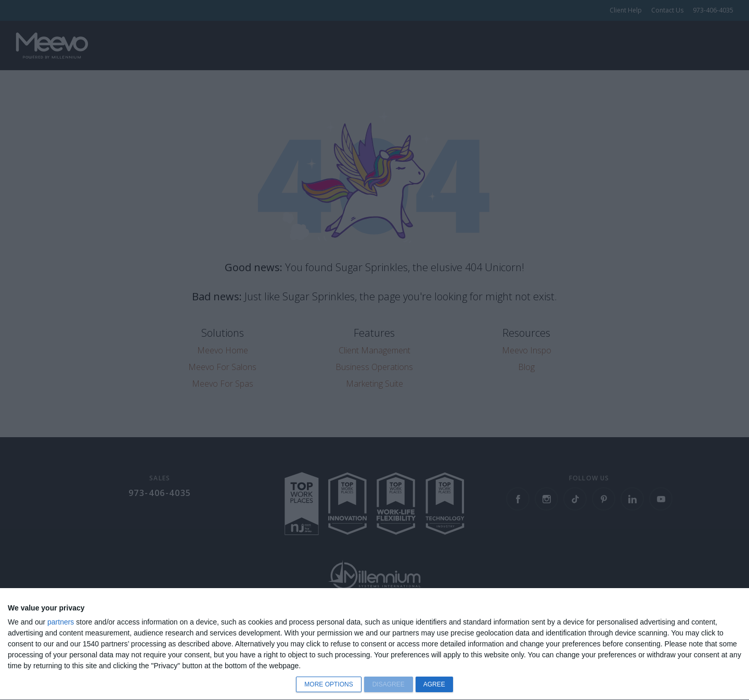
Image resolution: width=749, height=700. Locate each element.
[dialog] (374, 644)
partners (61, 622)
